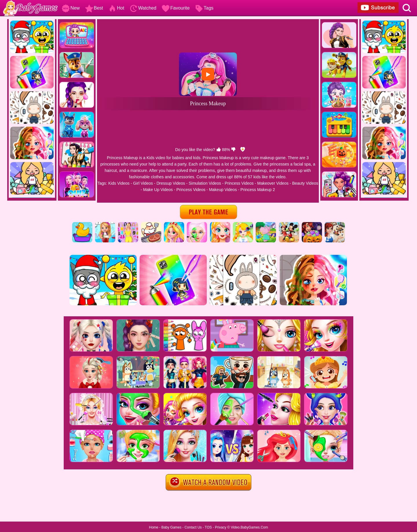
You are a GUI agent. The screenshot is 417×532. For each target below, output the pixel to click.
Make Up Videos (158, 190)
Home (153, 527)
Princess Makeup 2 (258, 190)
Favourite (176, 8)
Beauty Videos (305, 183)
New (71, 8)
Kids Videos (119, 183)
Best (94, 8)
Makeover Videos (273, 183)
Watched (143, 8)
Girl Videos (143, 183)
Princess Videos (239, 183)
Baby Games (171, 527)
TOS (208, 527)
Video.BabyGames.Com (249, 527)
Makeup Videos (223, 190)
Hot (116, 8)
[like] (219, 150)
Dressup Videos (171, 183)
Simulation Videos (205, 183)
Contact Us (193, 527)
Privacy (221, 527)
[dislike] (233, 150)
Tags (204, 8)
